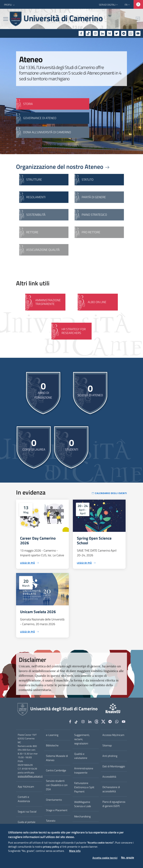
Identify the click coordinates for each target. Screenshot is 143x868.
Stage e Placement (57, 810)
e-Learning (52, 735)
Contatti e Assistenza (24, 799)
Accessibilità (109, 777)
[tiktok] (88, 33)
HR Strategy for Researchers (74, 331)
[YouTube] (138, 33)
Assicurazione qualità (43, 250)
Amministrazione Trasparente (48, 302)
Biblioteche (52, 745)
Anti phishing (110, 756)
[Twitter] (117, 33)
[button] (10, 5)
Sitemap (107, 745)
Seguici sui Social (27, 811)
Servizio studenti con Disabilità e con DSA (57, 785)
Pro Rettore (91, 232)
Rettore (32, 232)
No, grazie (128, 858)
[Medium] (110, 33)
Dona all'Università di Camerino (47, 132)
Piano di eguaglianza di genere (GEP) (114, 804)
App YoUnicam (26, 787)
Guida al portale (27, 822)
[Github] (97, 722)
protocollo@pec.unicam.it (30, 776)
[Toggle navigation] (6, 19)
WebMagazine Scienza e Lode (83, 804)
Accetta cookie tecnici (105, 858)
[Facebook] (81, 33)
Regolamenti (36, 197)
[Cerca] (136, 19)
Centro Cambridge (56, 770)
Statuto (88, 180)
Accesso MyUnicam (113, 735)
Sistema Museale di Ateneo (57, 758)
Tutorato (51, 821)
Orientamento (54, 800)
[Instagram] (95, 33)
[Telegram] (124, 33)
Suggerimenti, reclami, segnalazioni (82, 739)
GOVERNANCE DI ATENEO (40, 118)
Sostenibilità (36, 215)
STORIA (28, 104)
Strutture (34, 180)
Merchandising (82, 816)
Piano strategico (94, 215)
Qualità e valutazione (81, 756)
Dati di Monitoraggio (114, 766)
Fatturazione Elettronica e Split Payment (84, 787)
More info (75, 851)
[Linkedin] (102, 33)
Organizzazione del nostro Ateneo (63, 167)
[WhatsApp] (131, 33)
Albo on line (97, 302)
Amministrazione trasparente (84, 770)
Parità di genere (94, 197)
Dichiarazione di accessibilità (111, 789)
